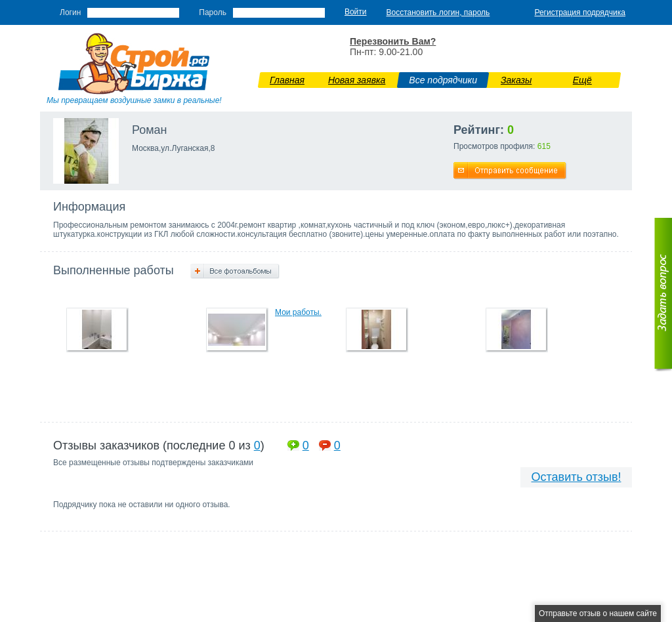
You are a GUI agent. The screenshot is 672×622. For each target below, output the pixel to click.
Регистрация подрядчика (580, 12)
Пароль (213, 12)
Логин (70, 12)
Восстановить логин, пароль (438, 12)
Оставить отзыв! (577, 477)
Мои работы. (298, 312)
